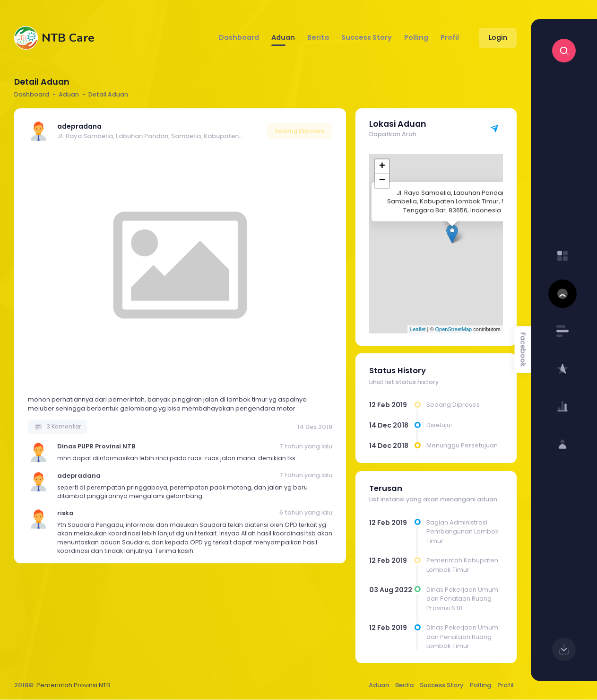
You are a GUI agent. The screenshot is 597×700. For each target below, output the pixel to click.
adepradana (79, 126)
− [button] (382, 181)
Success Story (442, 685)
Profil (506, 685)
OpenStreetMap (454, 329)
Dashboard (32, 94)
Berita (404, 685)
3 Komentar (57, 426)
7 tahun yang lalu (306, 446)
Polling (480, 685)
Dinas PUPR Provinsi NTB (96, 446)
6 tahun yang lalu (306, 512)
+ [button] (382, 166)
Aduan (379, 685)
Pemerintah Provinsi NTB (73, 685)
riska (65, 513)
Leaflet (418, 329)
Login (498, 37)
